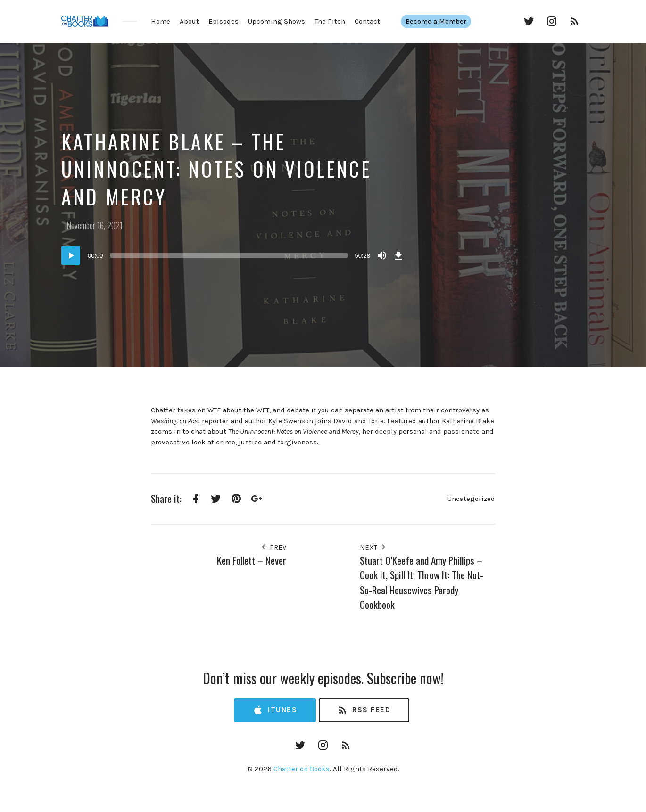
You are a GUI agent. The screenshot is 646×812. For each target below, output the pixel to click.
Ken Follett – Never (252, 560)
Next (373, 547)
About (189, 21)
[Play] (71, 255)
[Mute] (382, 255)
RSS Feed (364, 710)
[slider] (229, 255)
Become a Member (441, 21)
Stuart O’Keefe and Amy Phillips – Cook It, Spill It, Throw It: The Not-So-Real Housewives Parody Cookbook (422, 582)
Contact (367, 21)
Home (161, 21)
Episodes (224, 21)
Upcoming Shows (277, 21)
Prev (273, 547)
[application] (233, 255)
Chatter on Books (302, 769)
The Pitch (330, 21)
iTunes (275, 710)
